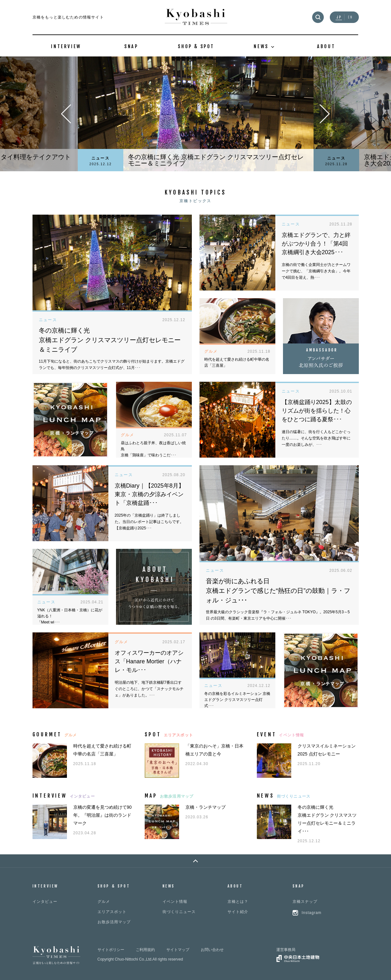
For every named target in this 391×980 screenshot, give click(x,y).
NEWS (169, 886)
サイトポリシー (111, 950)
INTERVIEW (66, 46)
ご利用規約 (145, 950)
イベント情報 (175, 902)
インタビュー (45, 902)
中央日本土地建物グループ (298, 958)
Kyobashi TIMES (196, 17)
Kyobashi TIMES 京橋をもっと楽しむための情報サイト (56, 955)
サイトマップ (178, 950)
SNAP (131, 46)
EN (351, 17)
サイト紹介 (238, 912)
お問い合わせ (212, 950)
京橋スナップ (305, 902)
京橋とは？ (238, 902)
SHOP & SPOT (196, 46)
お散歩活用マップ (114, 922)
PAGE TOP (196, 861)
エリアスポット (112, 912)
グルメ (104, 902)
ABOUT (326, 46)
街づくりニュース (179, 912)
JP (339, 17)
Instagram (312, 913)
